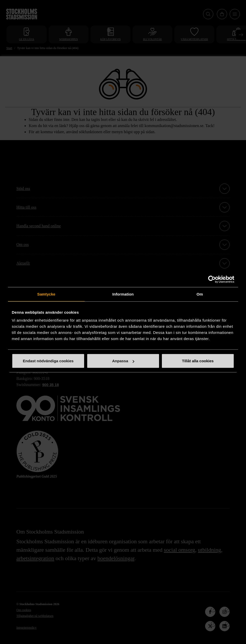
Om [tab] (200, 294)
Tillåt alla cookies (198, 361)
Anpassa (123, 361)
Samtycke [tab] (46, 294)
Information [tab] (123, 294)
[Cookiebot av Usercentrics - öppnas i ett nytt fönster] (212, 279)
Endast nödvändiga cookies (48, 361)
